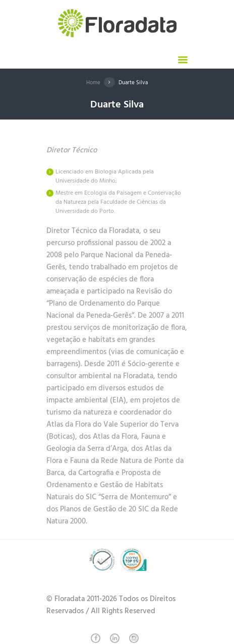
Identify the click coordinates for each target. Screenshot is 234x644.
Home (93, 83)
